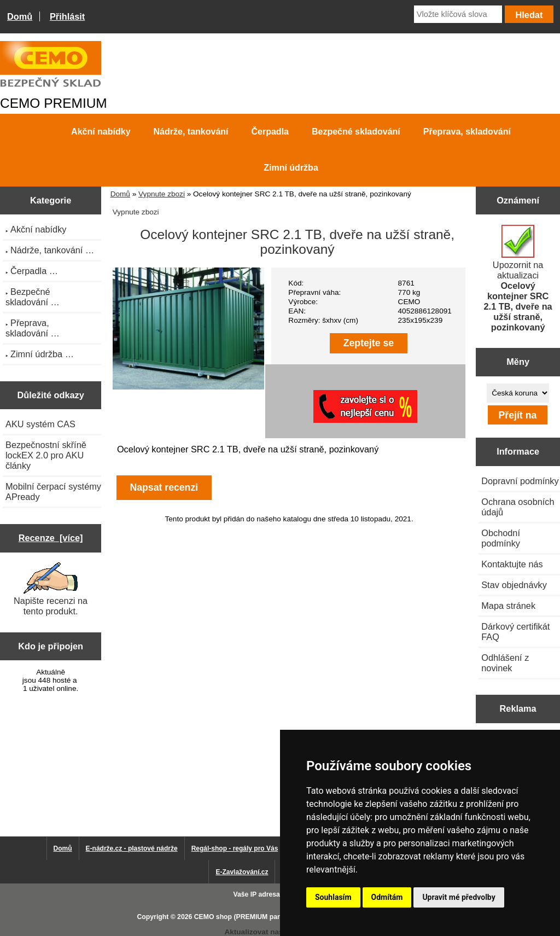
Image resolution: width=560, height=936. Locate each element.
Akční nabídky (101, 132)
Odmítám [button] (387, 897)
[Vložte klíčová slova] (458, 14)
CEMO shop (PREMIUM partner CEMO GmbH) (266, 917)
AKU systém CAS (40, 424)
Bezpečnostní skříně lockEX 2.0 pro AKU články (46, 455)
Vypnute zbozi (162, 194)
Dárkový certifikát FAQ (515, 632)
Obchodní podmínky (501, 538)
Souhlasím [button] (333, 897)
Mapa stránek (508, 606)
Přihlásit (67, 16)
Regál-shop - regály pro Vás (235, 848)
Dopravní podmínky (520, 481)
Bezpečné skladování (356, 132)
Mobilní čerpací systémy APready (53, 492)
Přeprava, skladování (467, 132)
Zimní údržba (291, 168)
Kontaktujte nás (512, 564)
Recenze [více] (51, 538)
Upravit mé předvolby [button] (459, 897)
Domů (20, 16)
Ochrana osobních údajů (518, 507)
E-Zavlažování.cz (242, 872)
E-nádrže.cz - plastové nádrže (132, 848)
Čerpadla (270, 132)
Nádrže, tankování (191, 132)
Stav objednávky (514, 585)
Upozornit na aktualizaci (518, 278)
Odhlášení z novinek (505, 663)
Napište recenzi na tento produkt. (51, 589)
